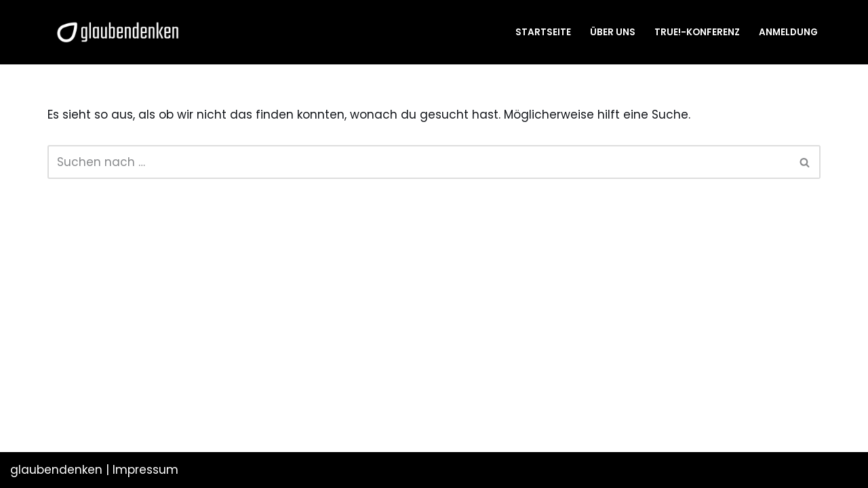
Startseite (543, 32)
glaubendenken (56, 470)
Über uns (613, 32)
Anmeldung (788, 32)
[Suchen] (419, 162)
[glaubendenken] (118, 32)
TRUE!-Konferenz (697, 32)
